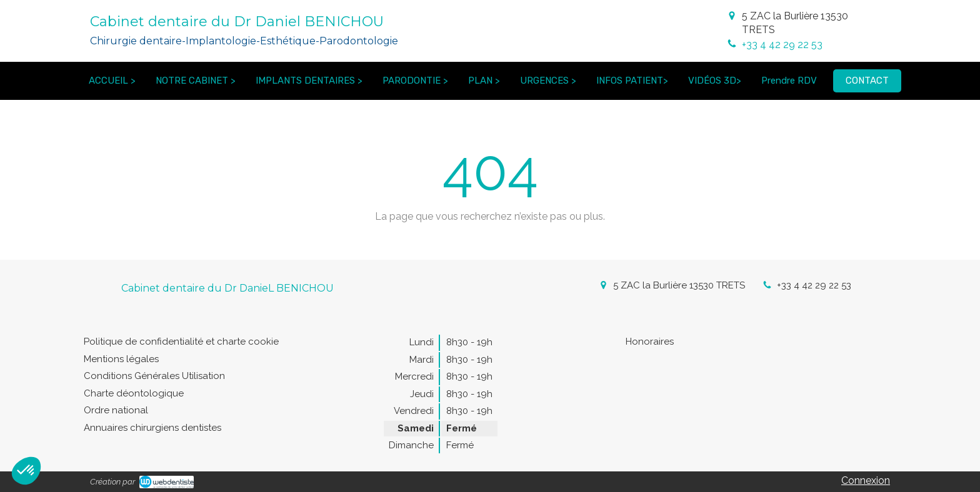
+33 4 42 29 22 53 (782, 45)
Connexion (866, 480)
